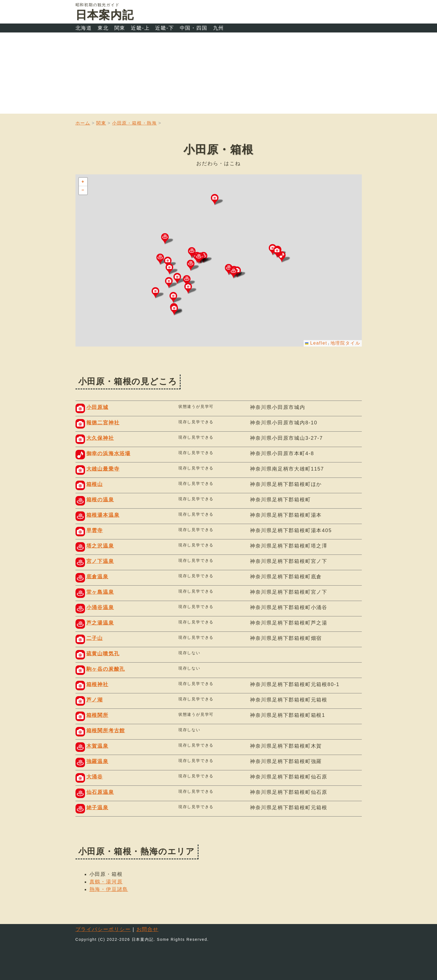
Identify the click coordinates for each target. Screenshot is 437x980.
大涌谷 (95, 777)
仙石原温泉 (100, 792)
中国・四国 (194, 28)
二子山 (95, 638)
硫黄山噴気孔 (103, 654)
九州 (219, 28)
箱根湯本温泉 (103, 515)
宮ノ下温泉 (100, 561)
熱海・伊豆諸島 (109, 889)
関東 (120, 28)
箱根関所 (97, 715)
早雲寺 (95, 530)
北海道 (84, 28)
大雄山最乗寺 (103, 469)
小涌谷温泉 (100, 607)
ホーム (83, 123)
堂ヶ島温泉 (100, 592)
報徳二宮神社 (103, 423)
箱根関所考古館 (106, 731)
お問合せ (147, 929)
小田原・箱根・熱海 (134, 123)
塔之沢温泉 (100, 546)
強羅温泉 (97, 761)
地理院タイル (345, 343)
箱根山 (95, 484)
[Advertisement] (219, 74)
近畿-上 (140, 28)
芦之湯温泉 (100, 623)
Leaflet (316, 343)
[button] (284, 257)
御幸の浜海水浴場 (108, 453)
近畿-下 (165, 28)
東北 (103, 28)
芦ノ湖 (95, 700)
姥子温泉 (97, 808)
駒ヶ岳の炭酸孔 (106, 669)
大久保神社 (100, 438)
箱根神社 (97, 684)
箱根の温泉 (100, 500)
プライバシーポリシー (103, 929)
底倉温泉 (97, 577)
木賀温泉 (97, 746)
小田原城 (97, 407)
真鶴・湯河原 (106, 882)
